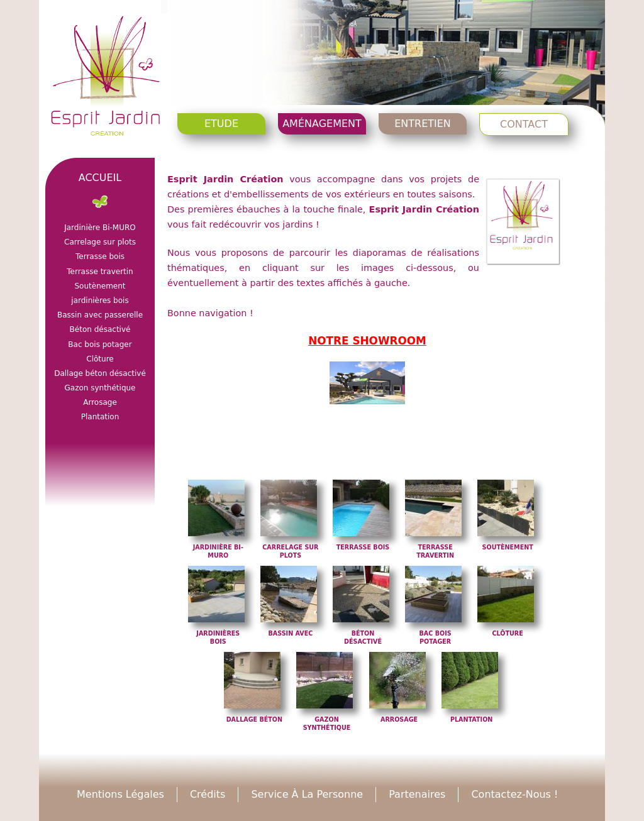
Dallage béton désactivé (100, 373)
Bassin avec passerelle (100, 315)
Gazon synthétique (100, 388)
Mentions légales (120, 794)
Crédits (208, 794)
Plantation (471, 719)
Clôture (508, 633)
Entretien (423, 124)
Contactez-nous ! (514, 794)
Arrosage (399, 719)
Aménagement (322, 124)
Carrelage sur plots (100, 242)
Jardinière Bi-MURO (100, 228)
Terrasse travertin (100, 272)
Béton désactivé (100, 329)
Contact (524, 124)
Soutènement (508, 547)
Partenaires (417, 794)
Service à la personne (307, 794)
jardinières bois (100, 300)
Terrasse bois (363, 547)
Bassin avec (290, 633)
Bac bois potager (100, 344)
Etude (221, 124)
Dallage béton (254, 719)
